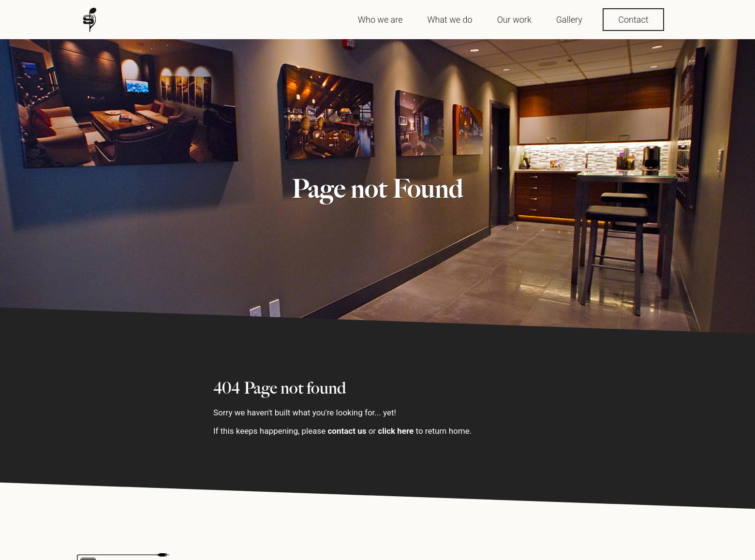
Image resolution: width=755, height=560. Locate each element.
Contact (633, 20)
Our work (514, 20)
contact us (347, 431)
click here (396, 431)
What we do (450, 20)
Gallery (569, 20)
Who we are (380, 20)
